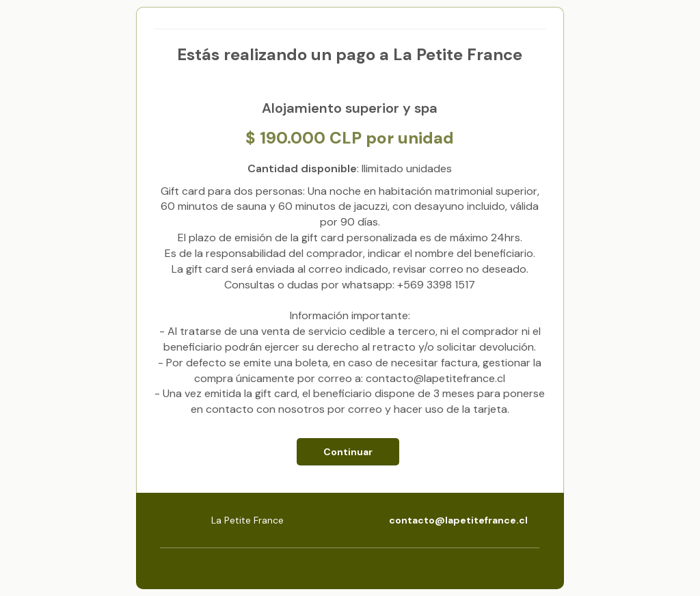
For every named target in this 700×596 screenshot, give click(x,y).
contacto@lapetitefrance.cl (458, 520)
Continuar (348, 452)
